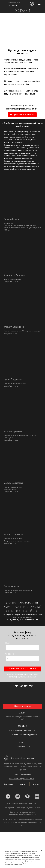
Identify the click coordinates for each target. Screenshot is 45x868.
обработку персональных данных (23, 677)
